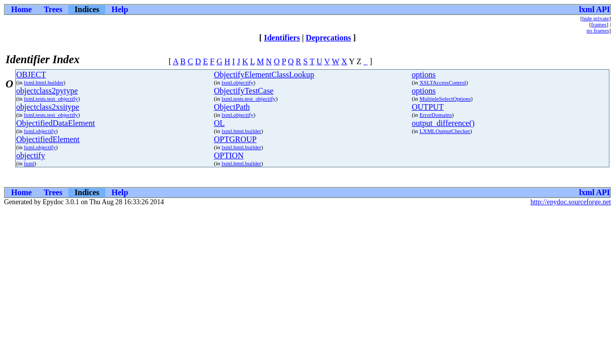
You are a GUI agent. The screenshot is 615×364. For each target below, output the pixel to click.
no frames (598, 30)
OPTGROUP (235, 139)
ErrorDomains (436, 115)
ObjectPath (232, 107)
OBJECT (31, 75)
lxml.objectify (238, 82)
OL (219, 123)
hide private (596, 18)
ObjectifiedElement (48, 139)
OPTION (229, 155)
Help (120, 9)
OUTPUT (428, 107)
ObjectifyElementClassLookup (264, 75)
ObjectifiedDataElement (55, 123)
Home (22, 9)
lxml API (594, 9)
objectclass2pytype (47, 91)
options (424, 75)
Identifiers (282, 38)
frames (599, 24)
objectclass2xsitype (48, 107)
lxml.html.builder (44, 82)
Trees (53, 9)
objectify (31, 155)
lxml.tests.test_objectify (51, 99)
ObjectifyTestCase (244, 91)
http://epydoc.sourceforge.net (571, 202)
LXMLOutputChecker (445, 131)
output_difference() (443, 123)
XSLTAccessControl (443, 82)
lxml (29, 163)
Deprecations (328, 38)
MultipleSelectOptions (445, 99)
